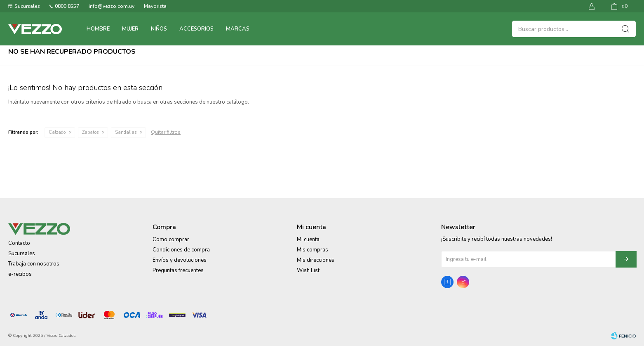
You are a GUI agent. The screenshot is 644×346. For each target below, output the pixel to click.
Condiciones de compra (181, 250)
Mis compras (313, 250)
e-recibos (20, 274)
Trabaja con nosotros (34, 264)
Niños (159, 29)
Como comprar (171, 239)
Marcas (238, 29)
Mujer (130, 29)
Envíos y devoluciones (180, 260)
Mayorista (155, 6)
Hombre (98, 29)
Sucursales (27, 6)
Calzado (57, 132)
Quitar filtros (166, 132)
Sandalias (126, 132)
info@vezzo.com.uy (112, 6)
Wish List (308, 270)
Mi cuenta (308, 239)
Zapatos (90, 132)
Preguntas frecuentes (178, 270)
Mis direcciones (316, 260)
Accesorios (196, 29)
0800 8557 (67, 6)
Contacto (19, 243)
